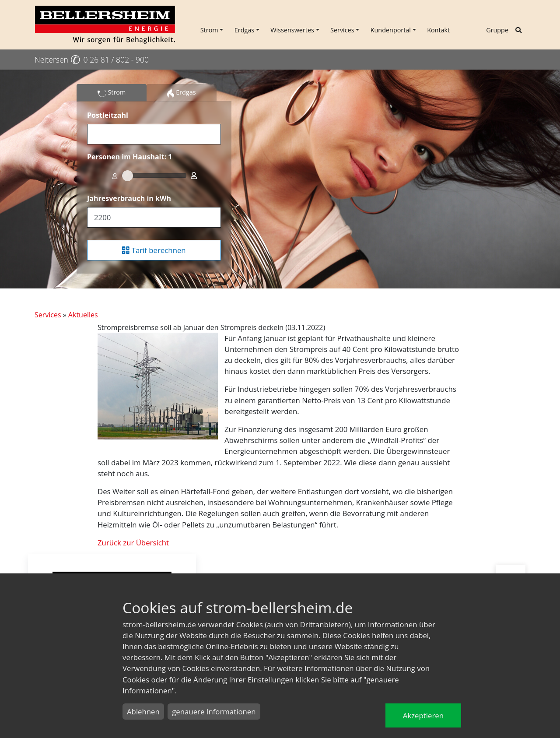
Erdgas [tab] (181, 93)
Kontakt (438, 30)
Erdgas (244, 30)
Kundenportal (391, 30)
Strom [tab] (112, 93)
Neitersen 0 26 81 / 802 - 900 (92, 60)
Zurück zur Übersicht (133, 543)
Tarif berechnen (154, 250)
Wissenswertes (292, 30)
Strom (209, 30)
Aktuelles (83, 315)
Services (342, 30)
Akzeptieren (423, 715)
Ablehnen (143, 712)
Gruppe (497, 30)
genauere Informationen (214, 712)
